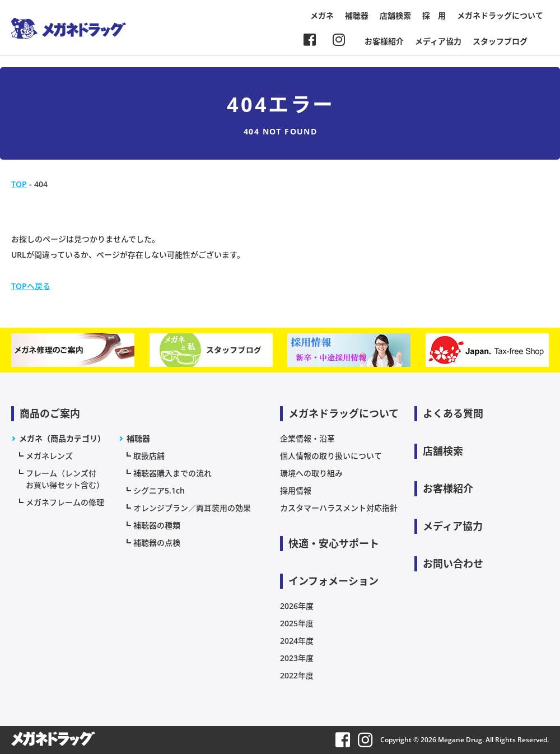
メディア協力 (438, 41)
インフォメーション (333, 581)
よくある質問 (453, 413)
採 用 (434, 15)
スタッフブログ (500, 41)
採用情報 (296, 490)
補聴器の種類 (157, 525)
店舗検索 (395, 15)
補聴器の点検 (157, 543)
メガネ (322, 15)
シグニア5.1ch (159, 490)
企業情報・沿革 (307, 438)
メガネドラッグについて (500, 15)
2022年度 (297, 675)
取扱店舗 (149, 456)
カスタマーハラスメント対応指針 (339, 508)
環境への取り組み (311, 473)
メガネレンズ (49, 456)
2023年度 (297, 658)
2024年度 (297, 641)
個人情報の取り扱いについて (331, 456)
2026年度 (297, 606)
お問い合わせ (453, 564)
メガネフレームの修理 (65, 502)
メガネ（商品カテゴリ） (62, 438)
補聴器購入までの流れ (172, 473)
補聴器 (357, 15)
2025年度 (297, 623)
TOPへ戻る (31, 286)
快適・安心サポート (334, 543)
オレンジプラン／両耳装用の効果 (192, 508)
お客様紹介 (384, 41)
